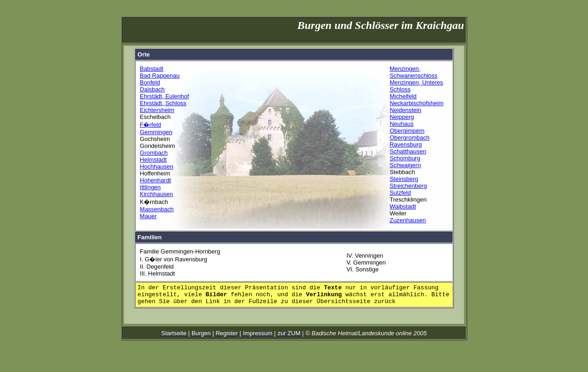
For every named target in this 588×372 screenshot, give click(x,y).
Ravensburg (406, 144)
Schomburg (405, 158)
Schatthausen (408, 151)
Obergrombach (410, 138)
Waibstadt (403, 206)
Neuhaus (401, 124)
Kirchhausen (156, 194)
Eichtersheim (157, 110)
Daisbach (152, 89)
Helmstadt (153, 160)
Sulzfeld (400, 193)
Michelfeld (403, 96)
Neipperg (402, 117)
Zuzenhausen (408, 220)
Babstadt (151, 69)
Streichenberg (408, 186)
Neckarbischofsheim (416, 103)
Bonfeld (150, 82)
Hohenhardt (155, 180)
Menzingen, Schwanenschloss (413, 72)
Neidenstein (405, 110)
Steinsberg (404, 179)
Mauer (148, 216)
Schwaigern (405, 165)
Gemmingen (156, 132)
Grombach (154, 153)
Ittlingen (150, 187)
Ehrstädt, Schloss (163, 103)
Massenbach (157, 209)
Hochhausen (156, 166)
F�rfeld (150, 125)
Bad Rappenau (160, 76)
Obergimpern (407, 131)
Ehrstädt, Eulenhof (164, 96)
